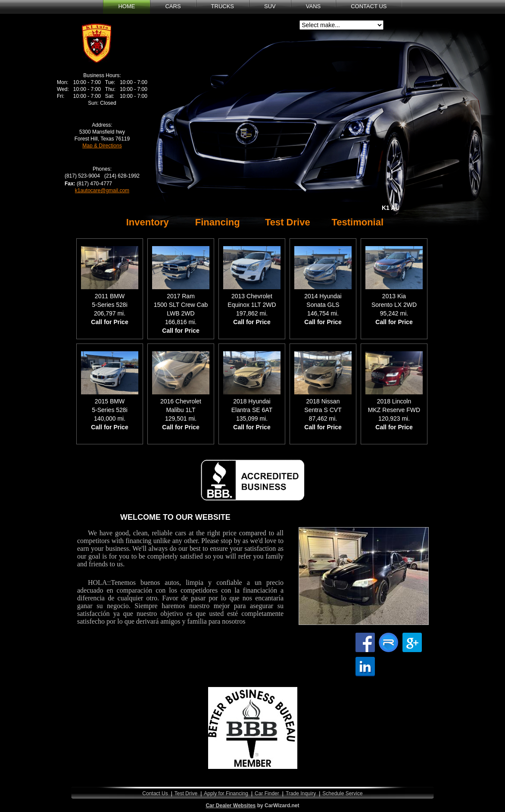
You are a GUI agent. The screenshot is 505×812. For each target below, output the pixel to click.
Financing (218, 222)
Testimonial (357, 222)
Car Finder (267, 793)
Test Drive (288, 222)
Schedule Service (342, 793)
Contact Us (155, 793)
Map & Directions (102, 146)
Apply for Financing (226, 793)
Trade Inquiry (301, 793)
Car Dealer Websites (231, 806)
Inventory (148, 222)
